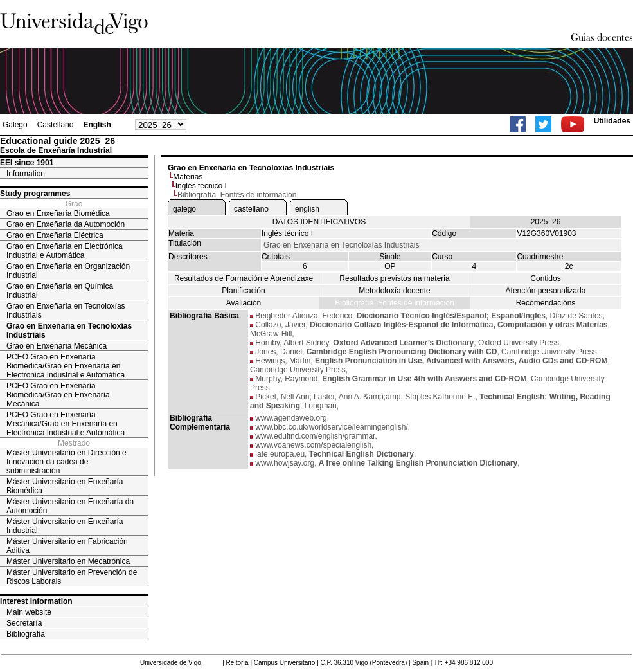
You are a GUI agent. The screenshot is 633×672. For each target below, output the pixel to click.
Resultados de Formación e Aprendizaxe (244, 278)
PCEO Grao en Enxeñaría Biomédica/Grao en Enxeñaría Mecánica (58, 395)
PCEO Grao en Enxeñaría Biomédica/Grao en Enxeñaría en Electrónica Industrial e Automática (66, 366)
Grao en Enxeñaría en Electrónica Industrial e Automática (65, 251)
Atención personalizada (546, 291)
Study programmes (35, 194)
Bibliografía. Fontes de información (394, 303)
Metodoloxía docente (394, 291)
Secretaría (24, 623)
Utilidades (612, 121)
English (97, 125)
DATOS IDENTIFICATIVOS (319, 222)
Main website (29, 612)
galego (184, 209)
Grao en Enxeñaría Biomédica (58, 213)
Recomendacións (546, 303)
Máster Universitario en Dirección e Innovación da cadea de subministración (67, 462)
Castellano (56, 125)
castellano (251, 209)
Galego (15, 125)
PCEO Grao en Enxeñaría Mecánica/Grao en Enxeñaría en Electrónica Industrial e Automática (66, 424)
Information (26, 174)
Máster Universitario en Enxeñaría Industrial (65, 526)
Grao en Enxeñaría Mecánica (57, 346)
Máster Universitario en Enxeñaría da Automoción (70, 506)
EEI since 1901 (27, 163)
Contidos (545, 278)
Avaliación (244, 303)
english (307, 209)
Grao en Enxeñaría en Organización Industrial (68, 271)
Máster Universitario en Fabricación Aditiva (67, 546)
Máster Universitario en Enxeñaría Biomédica (65, 486)
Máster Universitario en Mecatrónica (68, 561)
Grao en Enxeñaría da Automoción (66, 224)
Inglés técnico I (201, 186)
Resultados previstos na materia (394, 278)
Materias (188, 177)
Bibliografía (26, 634)
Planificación (243, 291)
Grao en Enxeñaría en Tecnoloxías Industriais (66, 311)
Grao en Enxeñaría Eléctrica (55, 235)
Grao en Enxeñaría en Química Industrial (60, 291)
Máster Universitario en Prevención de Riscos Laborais (72, 577)
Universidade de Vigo (171, 663)
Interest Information (36, 601)
